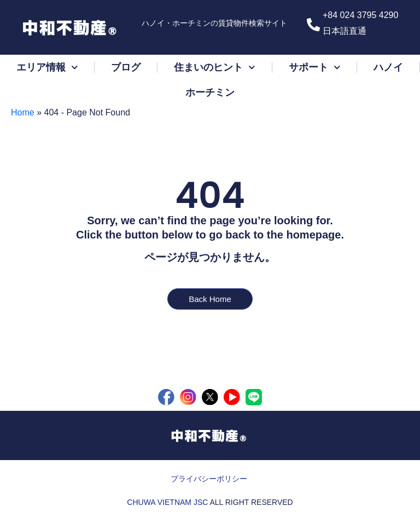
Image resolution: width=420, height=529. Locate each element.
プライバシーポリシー (209, 479)
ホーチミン (210, 92)
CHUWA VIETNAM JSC (167, 502)
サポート (315, 68)
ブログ (126, 67)
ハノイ (388, 67)
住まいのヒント (215, 68)
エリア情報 (47, 68)
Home (23, 112)
